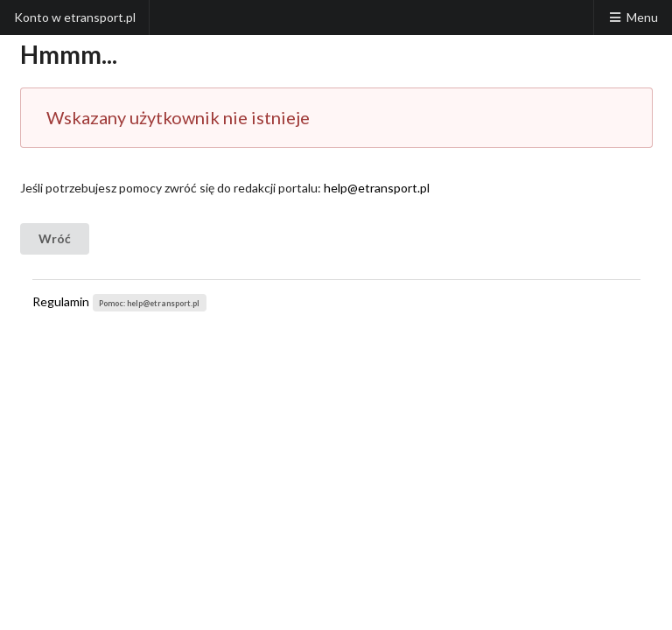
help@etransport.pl (377, 188)
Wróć (55, 238)
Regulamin (61, 301)
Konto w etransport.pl (75, 17)
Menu (633, 17)
